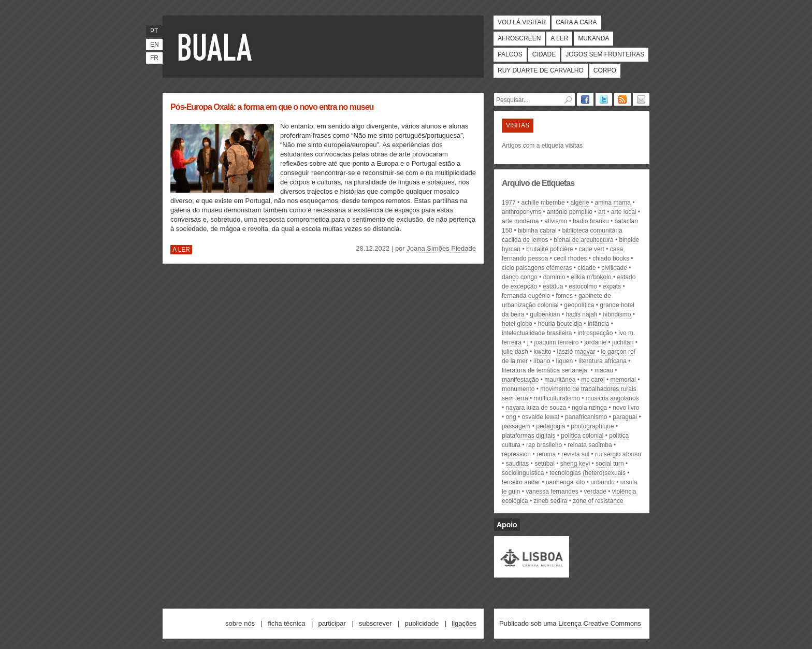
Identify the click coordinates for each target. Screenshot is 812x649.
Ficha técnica (286, 623)
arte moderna (520, 221)
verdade (595, 492)
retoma (546, 454)
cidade (586, 268)
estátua (553, 286)
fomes (564, 296)
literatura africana (603, 361)
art (602, 212)
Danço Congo (520, 277)
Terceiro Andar (521, 482)
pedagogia (550, 426)
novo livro (626, 408)
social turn (610, 464)
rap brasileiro (544, 445)
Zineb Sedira (551, 501)
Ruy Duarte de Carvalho (541, 70)
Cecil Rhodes (570, 258)
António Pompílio (570, 212)
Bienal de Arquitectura (583, 240)
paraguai (625, 417)
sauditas (518, 464)
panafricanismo (586, 417)
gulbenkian (545, 314)
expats (612, 286)
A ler (559, 38)
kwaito (543, 352)
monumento (518, 389)
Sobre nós (240, 623)
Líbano (542, 361)
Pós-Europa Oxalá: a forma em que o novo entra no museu (272, 107)
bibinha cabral (537, 230)
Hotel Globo (517, 324)
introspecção (595, 333)
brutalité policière (550, 249)
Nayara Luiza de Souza (536, 408)
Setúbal (545, 464)
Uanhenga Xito (565, 482)
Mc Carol (593, 380)
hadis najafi (581, 314)
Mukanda (593, 38)
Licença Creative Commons (600, 623)
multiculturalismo (557, 398)
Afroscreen (519, 38)
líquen (565, 361)
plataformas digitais (528, 436)
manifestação (520, 380)
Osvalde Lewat (540, 417)
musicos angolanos (612, 398)
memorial (623, 380)
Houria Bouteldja (560, 324)
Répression (516, 454)
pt (154, 31)
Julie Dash (515, 352)
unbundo (603, 482)
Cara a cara (576, 22)
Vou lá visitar (522, 22)
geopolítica (579, 305)
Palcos (510, 54)
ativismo (556, 221)
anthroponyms (521, 212)
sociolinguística (523, 473)
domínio (554, 277)
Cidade (544, 54)
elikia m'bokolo (591, 277)
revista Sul (575, 454)
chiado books (611, 258)
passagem (516, 426)
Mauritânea (560, 380)
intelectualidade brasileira (537, 333)
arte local (624, 212)
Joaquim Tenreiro (556, 342)
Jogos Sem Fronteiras (605, 54)
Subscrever (375, 623)
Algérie (580, 203)
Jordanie (595, 342)
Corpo (605, 70)
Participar (332, 623)
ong (511, 417)
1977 (509, 203)
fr (154, 58)
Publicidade (422, 623)
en (155, 45)
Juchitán (623, 342)
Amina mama (612, 203)
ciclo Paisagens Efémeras (537, 268)
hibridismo (617, 314)
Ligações (464, 623)
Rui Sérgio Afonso (618, 454)
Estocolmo (583, 286)
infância (598, 324)
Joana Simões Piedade (441, 248)
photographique (592, 426)
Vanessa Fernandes (552, 492)
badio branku (591, 221)
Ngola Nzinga (589, 408)
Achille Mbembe (543, 203)
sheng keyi (575, 464)
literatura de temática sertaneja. (545, 370)
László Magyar (576, 352)
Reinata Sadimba (590, 445)
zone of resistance (598, 501)
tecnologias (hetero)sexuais (588, 473)
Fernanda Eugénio (526, 296)
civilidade (614, 268)
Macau (604, 370)
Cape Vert (592, 249)
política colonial (582, 436)
